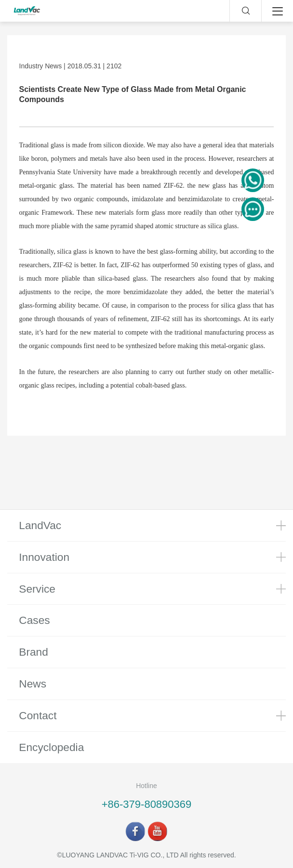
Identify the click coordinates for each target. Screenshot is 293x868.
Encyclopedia (51, 747)
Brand (33, 652)
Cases (34, 620)
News (33, 684)
